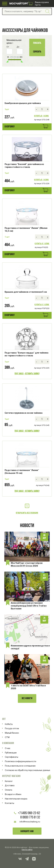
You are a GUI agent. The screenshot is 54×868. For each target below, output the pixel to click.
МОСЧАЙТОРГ (19, 3)
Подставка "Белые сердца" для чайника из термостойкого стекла (26, 354)
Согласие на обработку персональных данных (28, 770)
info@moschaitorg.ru (30, 822)
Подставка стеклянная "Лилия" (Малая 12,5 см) (26, 229)
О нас (8, 748)
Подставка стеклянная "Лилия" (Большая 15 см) (22, 472)
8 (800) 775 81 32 (30, 817)
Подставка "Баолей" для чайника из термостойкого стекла (24, 166)
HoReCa (9, 724)
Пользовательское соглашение (20, 766)
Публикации (11, 753)
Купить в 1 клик (41, 116)
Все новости (27, 698)
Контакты (10, 803)
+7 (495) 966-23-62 (29, 813)
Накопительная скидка (16, 799)
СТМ (7, 737)
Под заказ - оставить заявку (27, 374)
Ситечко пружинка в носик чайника (24, 413)
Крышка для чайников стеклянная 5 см (26, 292)
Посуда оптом (12, 728)
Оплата (8, 790)
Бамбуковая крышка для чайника (23, 103)
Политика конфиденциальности (21, 761)
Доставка (10, 785)
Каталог (9, 781)
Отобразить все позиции (27, 513)
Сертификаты (12, 757)
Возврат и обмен (13, 794)
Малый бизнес (12, 733)
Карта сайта (27, 850)
